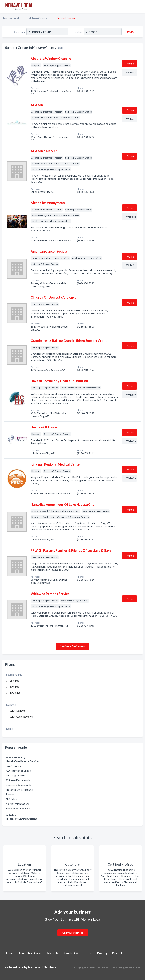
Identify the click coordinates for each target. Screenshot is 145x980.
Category (20, 32)
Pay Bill (117, 953)
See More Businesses (72, 646)
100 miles (15, 693)
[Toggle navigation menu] (140, 6)
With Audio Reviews (21, 717)
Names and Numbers (42, 967)
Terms (88, 953)
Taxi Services (13, 766)
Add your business (73, 933)
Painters (11, 794)
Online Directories (30, 953)
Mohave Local (11, 18)
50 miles (14, 687)
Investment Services (18, 808)
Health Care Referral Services (23, 761)
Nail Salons (12, 799)
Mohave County (38, 18)
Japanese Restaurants (19, 785)
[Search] (130, 31)
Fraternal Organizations (19, 790)
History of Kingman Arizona (22, 819)
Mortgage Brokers (16, 775)
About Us (53, 953)
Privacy (102, 953)
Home (9, 953)
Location (78, 32)
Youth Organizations (18, 804)
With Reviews (18, 711)
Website (131, 72)
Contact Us (72, 953)
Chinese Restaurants (18, 780)
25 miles (14, 681)
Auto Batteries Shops (18, 771)
